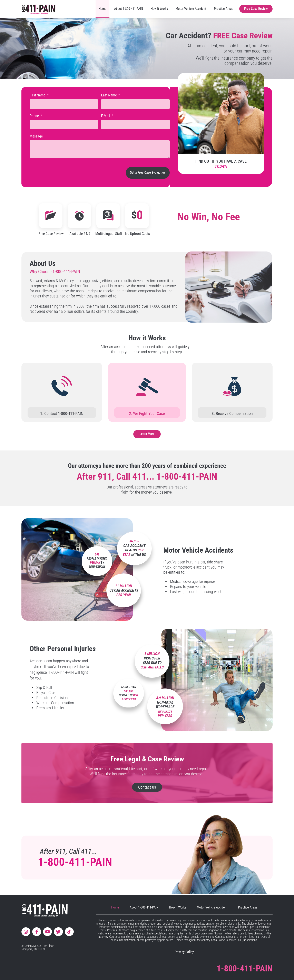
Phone (35, 116)
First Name (38, 95)
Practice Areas (224, 9)
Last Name (109, 95)
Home (102, 9)
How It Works (159, 9)
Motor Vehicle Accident (191, 9)
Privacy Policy (184, 952)
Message (36, 136)
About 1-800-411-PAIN (129, 9)
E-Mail (106, 116)
